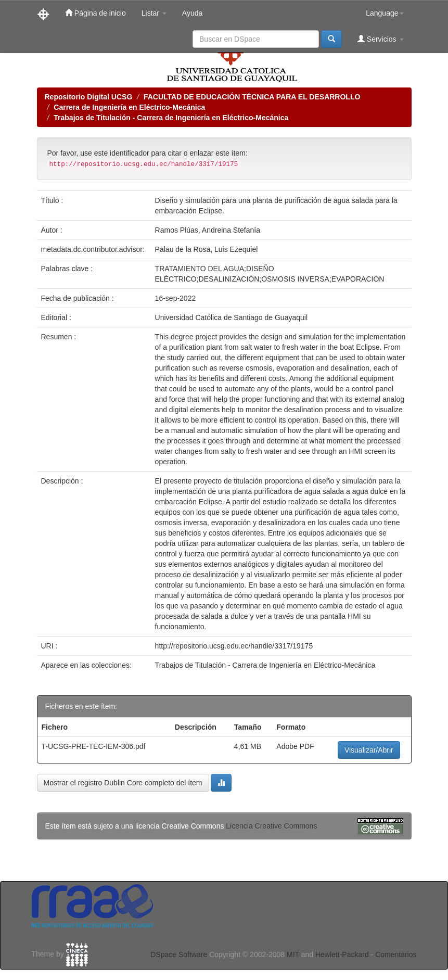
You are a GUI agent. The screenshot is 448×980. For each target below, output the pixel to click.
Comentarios (396, 954)
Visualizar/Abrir (369, 750)
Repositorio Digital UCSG (89, 97)
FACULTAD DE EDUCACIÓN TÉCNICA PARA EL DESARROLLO (252, 97)
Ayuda (192, 13)
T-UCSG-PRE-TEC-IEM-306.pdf (94, 746)
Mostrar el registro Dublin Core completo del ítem (123, 783)
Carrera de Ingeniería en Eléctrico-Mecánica (129, 107)
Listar (154, 13)
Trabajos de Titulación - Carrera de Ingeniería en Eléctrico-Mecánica (171, 118)
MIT (293, 954)
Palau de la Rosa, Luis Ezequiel (207, 249)
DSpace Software (179, 954)
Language (385, 13)
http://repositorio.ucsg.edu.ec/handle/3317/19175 (234, 646)
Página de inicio (95, 13)
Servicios (381, 39)
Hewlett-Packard (342, 954)
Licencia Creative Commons (271, 826)
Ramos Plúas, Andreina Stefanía (208, 230)
